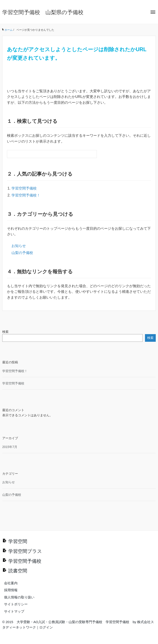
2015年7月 (10, 447)
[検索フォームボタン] (93, 154)
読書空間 (18, 571)
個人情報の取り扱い (19, 597)
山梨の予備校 (22, 253)
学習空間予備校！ (26, 195)
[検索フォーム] (47, 154)
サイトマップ (14, 611)
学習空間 (18, 541)
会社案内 (11, 583)
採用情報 (11, 590)
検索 (5, 332)
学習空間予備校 (24, 188)
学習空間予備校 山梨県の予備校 (43, 12)
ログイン (46, 627)
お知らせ (19, 246)
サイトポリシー (16, 604)
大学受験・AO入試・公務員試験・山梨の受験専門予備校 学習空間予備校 (73, 622)
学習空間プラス (25, 551)
